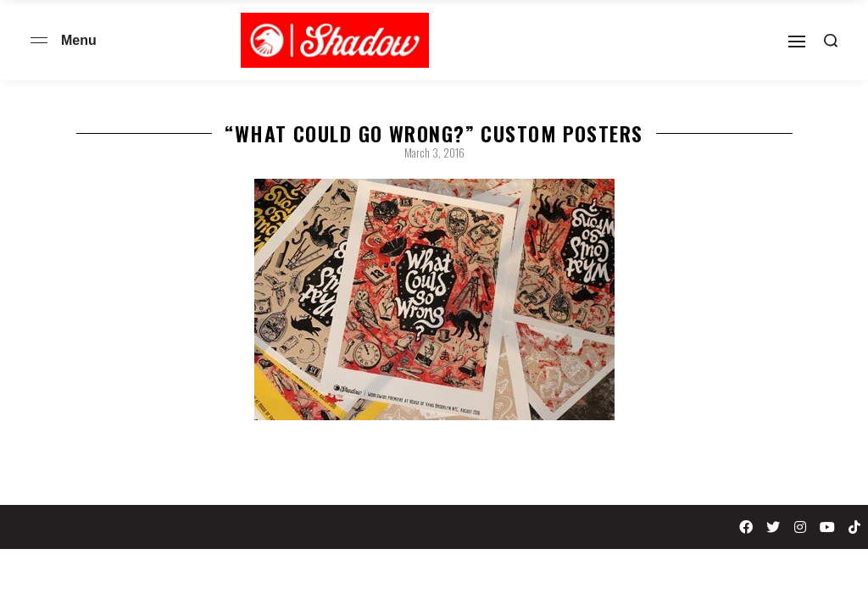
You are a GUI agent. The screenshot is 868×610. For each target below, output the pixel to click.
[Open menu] (39, 40)
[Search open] (831, 41)
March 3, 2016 (434, 152)
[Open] (797, 42)
